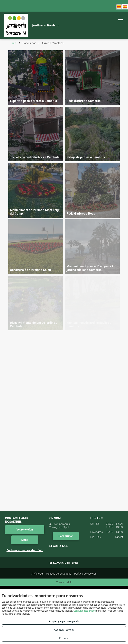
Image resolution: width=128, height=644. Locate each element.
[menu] (121, 19)
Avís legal (37, 574)
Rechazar (64, 638)
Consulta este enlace (84, 611)
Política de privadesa (59, 574)
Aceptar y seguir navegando (64, 621)
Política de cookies (85, 574)
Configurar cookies (64, 630)
